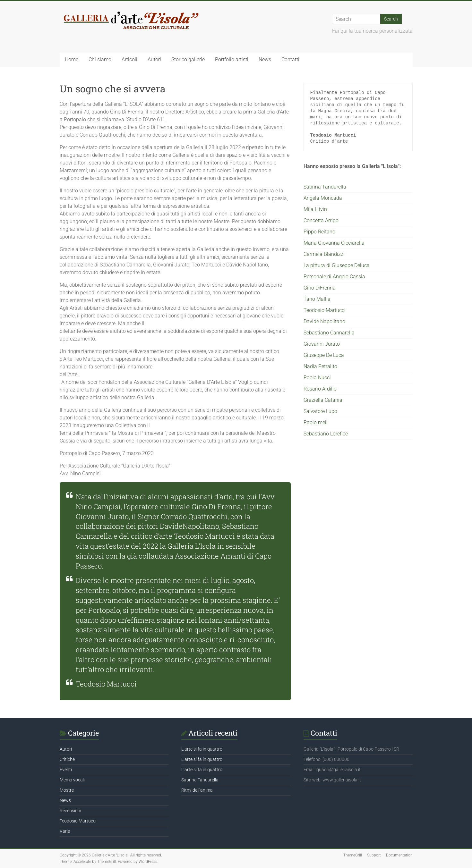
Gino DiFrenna (320, 288)
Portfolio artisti (232, 59)
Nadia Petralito (320, 366)
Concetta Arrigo (321, 220)
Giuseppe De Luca (324, 355)
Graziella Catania (323, 400)
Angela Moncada (323, 198)
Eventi (66, 770)
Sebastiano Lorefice (326, 434)
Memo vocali (72, 780)
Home (72, 59)
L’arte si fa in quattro (202, 749)
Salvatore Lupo (320, 411)
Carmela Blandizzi (324, 254)
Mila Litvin (315, 209)
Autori (154, 59)
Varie (65, 831)
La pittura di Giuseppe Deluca (337, 265)
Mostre (67, 790)
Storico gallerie (188, 59)
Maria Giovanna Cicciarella (334, 243)
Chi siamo (100, 59)
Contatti (290, 59)
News (265, 59)
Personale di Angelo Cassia (334, 277)
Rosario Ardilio (320, 389)
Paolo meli (316, 422)
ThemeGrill (353, 855)
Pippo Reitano (319, 232)
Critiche (67, 759)
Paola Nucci (317, 378)
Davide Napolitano (324, 321)
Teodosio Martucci (325, 310)
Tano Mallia (317, 299)
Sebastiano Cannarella (329, 333)
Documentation (399, 855)
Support (374, 855)
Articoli (129, 59)
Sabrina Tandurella (325, 187)
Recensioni (70, 811)
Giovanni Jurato (322, 344)
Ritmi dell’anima (197, 790)
